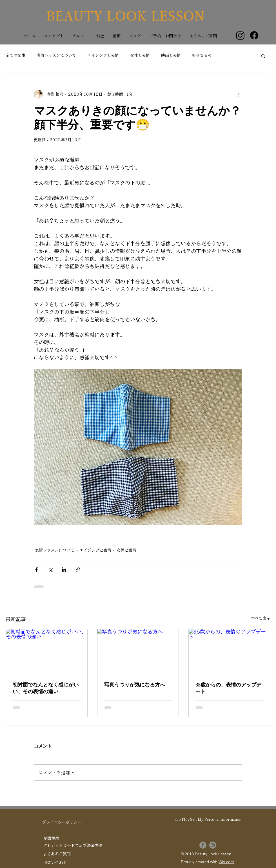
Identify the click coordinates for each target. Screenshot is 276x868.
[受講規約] (51, 839)
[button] (263, 56)
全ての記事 (15, 55)
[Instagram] (240, 35)
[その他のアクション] (239, 94)
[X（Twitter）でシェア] (50, 570)
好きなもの (202, 55)
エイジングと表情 (103, 55)
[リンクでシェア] (78, 570)
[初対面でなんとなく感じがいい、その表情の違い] (47, 652)
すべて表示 (261, 618)
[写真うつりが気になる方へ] (138, 652)
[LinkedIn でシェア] (64, 570)
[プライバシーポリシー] (62, 823)
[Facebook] (254, 35)
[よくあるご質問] (57, 854)
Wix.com (226, 862)
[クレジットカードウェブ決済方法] (73, 846)
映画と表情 (171, 55)
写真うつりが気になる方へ (135, 685)
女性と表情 (140, 55)
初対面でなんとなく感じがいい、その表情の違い (46, 688)
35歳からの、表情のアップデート (228, 688)
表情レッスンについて (56, 55)
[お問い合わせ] (55, 863)
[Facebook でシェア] (36, 570)
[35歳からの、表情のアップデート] (229, 652)
